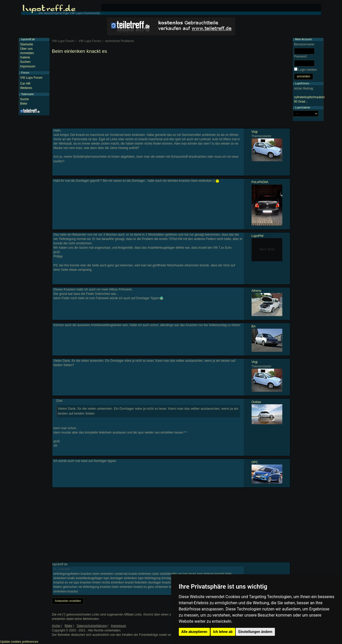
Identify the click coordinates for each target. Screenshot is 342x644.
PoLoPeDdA (260, 182)
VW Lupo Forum (31, 78)
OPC (255, 462)
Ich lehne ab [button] (223, 632)
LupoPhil (258, 236)
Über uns (27, 49)
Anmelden (27, 53)
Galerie (25, 57)
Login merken (308, 70)
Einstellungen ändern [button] (255, 632)
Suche (25, 99)
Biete (24, 104)
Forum (25, 73)
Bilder (69, 626)
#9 (55, 569)
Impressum (28, 66)
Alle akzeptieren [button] (194, 632)
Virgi (255, 132)
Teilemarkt (27, 94)
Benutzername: (304, 44)
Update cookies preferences (19, 642)
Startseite (27, 44)
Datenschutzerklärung (92, 626)
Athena (256, 291)
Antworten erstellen (68, 601)
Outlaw (256, 402)
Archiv (56, 626)
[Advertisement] (171, 92)
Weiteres (26, 88)
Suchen (25, 62)
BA (254, 326)
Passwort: (301, 56)
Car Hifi (25, 84)
